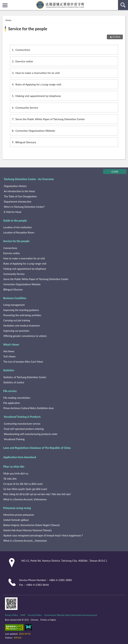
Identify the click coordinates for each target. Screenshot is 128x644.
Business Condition (15, 298)
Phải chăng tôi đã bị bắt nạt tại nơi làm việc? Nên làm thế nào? (37, 494)
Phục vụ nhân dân (14, 466)
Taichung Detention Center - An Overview (29, 179)
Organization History (15, 186)
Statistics (9, 370)
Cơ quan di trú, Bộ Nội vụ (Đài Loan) (23, 484)
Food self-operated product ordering (24, 429)
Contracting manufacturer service (22, 424)
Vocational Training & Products (22, 417)
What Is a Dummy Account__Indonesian (25, 541)
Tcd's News (9, 356)
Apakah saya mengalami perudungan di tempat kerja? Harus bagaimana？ (43, 535)
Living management (14, 305)
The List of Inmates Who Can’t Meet (23, 362)
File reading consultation (17, 398)
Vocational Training (14, 439)
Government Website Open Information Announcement (71, 615)
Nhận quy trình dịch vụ (16, 473)
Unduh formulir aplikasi (16, 520)
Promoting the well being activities (22, 315)
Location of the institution (17, 227)
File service (10, 391)
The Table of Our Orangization (20, 196)
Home (8, 20)
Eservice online (22, 61)
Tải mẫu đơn (10, 479)
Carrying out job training (17, 320)
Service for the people (28, 29)
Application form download (20, 457)
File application (12, 403)
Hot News (9, 351)
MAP (23, 615)
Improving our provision (16, 331)
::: (3, 3)
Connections (21, 50)
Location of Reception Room (19, 232)
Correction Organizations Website (33, 131)
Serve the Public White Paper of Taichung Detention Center (48, 119)
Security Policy (35, 615)
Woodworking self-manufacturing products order (31, 434)
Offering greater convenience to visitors (25, 336)
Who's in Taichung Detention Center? (24, 207)
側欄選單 (5, 5)
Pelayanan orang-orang (17, 508)
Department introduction (18, 202)
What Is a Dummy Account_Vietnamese (25, 499)
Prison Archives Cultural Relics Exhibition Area (28, 408)
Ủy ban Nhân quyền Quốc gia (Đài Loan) (25, 489)
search (123, 5)
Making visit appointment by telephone (36, 96)
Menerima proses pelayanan (19, 515)
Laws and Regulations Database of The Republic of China (37, 448)
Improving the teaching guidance (21, 310)
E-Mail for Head (12, 212)
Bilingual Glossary (24, 142)
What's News (11, 344)
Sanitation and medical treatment (21, 326)
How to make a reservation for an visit (36, 73)
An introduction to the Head (19, 191)
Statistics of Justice (14, 382)
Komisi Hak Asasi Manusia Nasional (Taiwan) (27, 530)
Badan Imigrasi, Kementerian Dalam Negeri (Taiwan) (31, 525)
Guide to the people (15, 220)
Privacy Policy (11, 615)
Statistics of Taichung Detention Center (25, 377)
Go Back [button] (116, 37)
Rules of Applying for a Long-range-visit (36, 84)
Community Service (25, 108)
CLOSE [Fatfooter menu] (115, 172)
